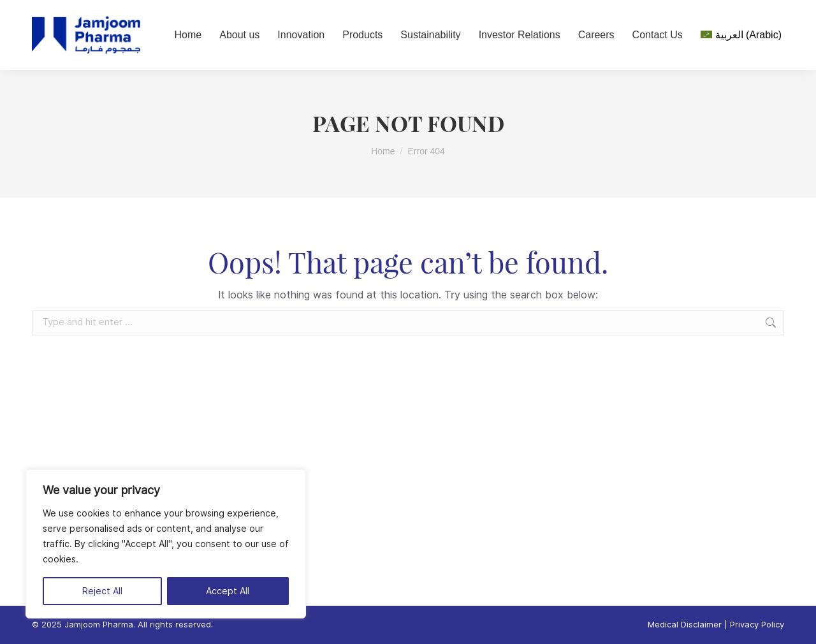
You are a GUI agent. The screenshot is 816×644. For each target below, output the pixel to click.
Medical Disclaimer (685, 625)
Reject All (102, 591)
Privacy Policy (757, 625)
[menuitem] (741, 35)
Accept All (228, 591)
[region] (166, 544)
